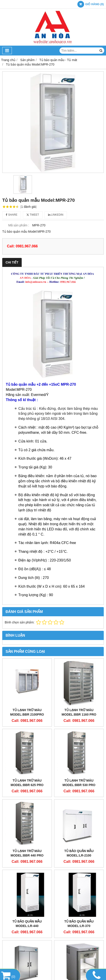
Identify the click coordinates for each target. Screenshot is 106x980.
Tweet (33, 215)
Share (12, 215)
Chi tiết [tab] (12, 262)
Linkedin (56, 215)
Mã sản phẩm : (19, 225)
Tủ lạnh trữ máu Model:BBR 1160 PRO (79, 712)
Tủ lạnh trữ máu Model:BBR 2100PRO (27, 712)
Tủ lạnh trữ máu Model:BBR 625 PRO (27, 783)
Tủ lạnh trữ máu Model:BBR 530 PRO (79, 783)
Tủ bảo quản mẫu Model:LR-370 (79, 924)
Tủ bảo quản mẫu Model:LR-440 (27, 924)
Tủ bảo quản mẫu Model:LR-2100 (79, 853)
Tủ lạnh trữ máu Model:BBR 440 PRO (27, 853)
